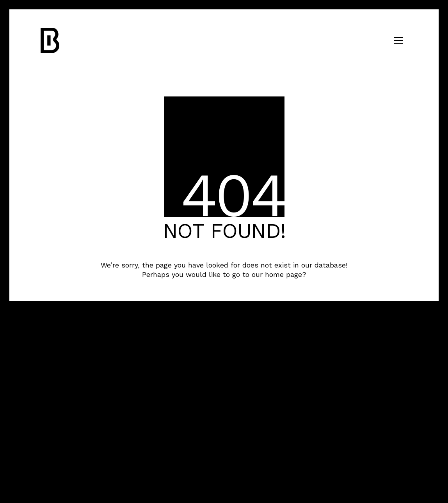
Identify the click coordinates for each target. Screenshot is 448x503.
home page (284, 274)
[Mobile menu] (399, 41)
